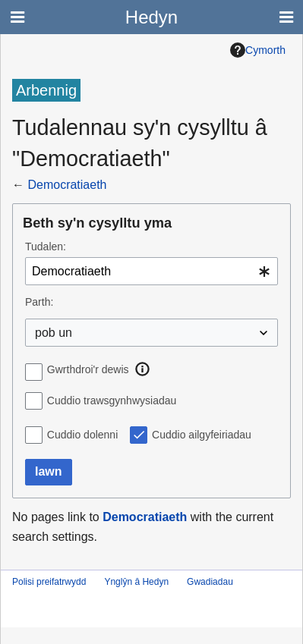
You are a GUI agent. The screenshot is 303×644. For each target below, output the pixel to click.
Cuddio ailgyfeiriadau (202, 435)
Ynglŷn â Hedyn (136, 582)
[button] (143, 369)
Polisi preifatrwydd (49, 582)
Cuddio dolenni (82, 435)
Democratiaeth (67, 185)
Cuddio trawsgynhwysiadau (112, 401)
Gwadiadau (210, 582)
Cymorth (258, 50)
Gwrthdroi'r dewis (88, 369)
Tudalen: (46, 247)
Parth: (39, 302)
